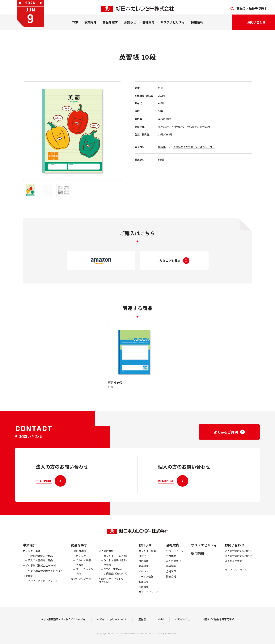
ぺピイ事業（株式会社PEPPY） (40, 572)
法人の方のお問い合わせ (238, 557)
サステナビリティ (173, 25)
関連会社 (171, 583)
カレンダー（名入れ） (116, 562)
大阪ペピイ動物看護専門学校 (218, 622)
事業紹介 (90, 25)
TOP (75, 25)
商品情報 (144, 572)
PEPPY (142, 562)
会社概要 (171, 562)
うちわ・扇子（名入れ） (117, 567)
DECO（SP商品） (113, 575)
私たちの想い (174, 567)
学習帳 (162, 147)
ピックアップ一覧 (81, 585)
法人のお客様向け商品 (40, 567)
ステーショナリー (86, 575)
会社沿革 (171, 578)
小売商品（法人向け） (116, 580)
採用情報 (197, 25)
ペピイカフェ (183, 622)
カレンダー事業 (32, 557)
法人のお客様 (106, 557)
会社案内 (148, 25)
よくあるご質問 (233, 567)
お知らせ (130, 25)
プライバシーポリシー (237, 576)
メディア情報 (146, 583)
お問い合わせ (235, 551)
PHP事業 (28, 582)
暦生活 (142, 622)
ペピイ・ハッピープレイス (43, 587)
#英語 (161, 160)
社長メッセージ (175, 557)
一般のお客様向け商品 (40, 562)
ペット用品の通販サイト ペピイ (46, 577)
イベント (144, 578)
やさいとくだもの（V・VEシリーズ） (194, 147)
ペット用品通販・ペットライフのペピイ (63, 622)
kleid (79, 580)
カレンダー (82, 562)
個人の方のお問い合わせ (238, 562)
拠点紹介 (171, 572)
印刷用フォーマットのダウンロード (111, 586)
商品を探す (79, 551)
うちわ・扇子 (83, 567)
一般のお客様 (78, 557)
